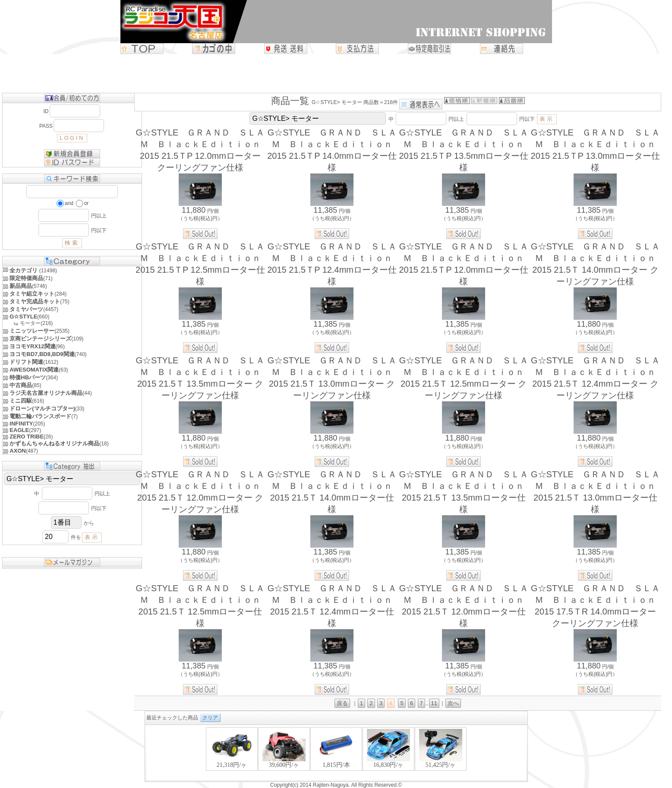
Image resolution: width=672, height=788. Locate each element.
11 (434, 703)
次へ (453, 703)
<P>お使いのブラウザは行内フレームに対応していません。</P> (336, 753)
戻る (342, 703)
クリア (210, 718)
